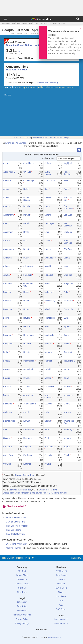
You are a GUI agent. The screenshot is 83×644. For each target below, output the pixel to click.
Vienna (67, 404)
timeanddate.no (61, 619)
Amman (7, 206)
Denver (27, 215)
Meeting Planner (13, 548)
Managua (49, 275)
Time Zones (61, 575)
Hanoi (26, 301)
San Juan (68, 215)
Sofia (66, 292)
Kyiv (46, 189)
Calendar (61, 579)
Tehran (67, 369)
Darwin (27, 206)
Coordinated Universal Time (20, 490)
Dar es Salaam (27, 199)
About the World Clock (16, 518)
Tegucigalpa (69, 361)
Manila (47, 284)
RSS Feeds (61, 609)
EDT (23, 76)
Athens (6, 266)
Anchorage (8, 232)
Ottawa (48, 421)
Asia (47, 138)
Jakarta (27, 387)
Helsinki (27, 326)
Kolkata (48, 163)
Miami (47, 309)
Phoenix (48, 455)
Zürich (67, 455)
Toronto (67, 387)
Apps (61, 605)
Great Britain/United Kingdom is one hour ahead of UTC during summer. (35, 493)
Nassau (48, 378)
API (61, 601)
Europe (66, 138)
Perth (47, 438)
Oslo (47, 412)
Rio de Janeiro (67, 173)
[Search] (78, 19)
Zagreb (67, 447)
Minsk (47, 326)
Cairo (6, 429)
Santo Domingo (68, 242)
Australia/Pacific (56, 138)
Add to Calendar (46, 87)
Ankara (6, 241)
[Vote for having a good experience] (29, 558)
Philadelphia (50, 447)
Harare (27, 309)
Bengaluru (8, 344)
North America (25, 138)
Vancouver (69, 395)
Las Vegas (49, 223)
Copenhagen (29, 180)
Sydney (67, 326)
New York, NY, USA (17, 70)
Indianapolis (29, 361)
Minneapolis (50, 318)
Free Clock (53, 23)
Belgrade (7, 335)
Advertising (22, 606)
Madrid (48, 266)
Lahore (48, 215)
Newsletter (22, 592)
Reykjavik (68, 163)
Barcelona (8, 309)
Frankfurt (28, 275)
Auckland (7, 284)
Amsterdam (8, 215)
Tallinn (67, 344)
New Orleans (48, 396)
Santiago (68, 232)
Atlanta (6, 275)
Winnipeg (68, 429)
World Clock (61, 571)
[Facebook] (32, 635)
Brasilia (7, 378)
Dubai (26, 249)
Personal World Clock (41, 23)
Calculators (61, 596)
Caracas (7, 464)
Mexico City (50, 301)
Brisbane (7, 387)
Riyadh (67, 180)
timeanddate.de (61, 623)
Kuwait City (50, 180)
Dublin (26, 258)
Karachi (27, 421)
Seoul (66, 266)
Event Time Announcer (16, 143)
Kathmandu (29, 429)
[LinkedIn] (41, 635)
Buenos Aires (9, 421)
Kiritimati (27, 464)
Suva (66, 318)
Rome (66, 189)
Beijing (6, 318)
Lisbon (47, 241)
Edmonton (28, 266)
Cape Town (8, 455)
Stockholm (69, 309)
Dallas (26, 189)
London (48, 249)
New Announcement (64, 87)
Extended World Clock (24, 23)
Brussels (7, 395)
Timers (61, 592)
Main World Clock (9, 23)
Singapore (68, 284)
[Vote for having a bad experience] (33, 558)
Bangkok (7, 301)
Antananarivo (9, 249)
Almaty (6, 198)
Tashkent (68, 352)
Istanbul (27, 378)
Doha (26, 241)
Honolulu (27, 344)
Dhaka (26, 232)
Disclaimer (22, 611)
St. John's (68, 301)
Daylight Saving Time (25, 475)
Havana (27, 318)
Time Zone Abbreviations (17, 526)
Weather (61, 584)
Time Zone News (14, 530)
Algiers (6, 189)
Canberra (7, 447)
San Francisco (68, 207)
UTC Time (62, 23)
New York (49, 404)
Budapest (7, 412)
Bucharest (8, 404)
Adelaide (7, 180)
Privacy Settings (22, 623)
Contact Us (76, 558)
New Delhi (49, 387)
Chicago (27, 172)
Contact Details (22, 584)
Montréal (48, 344)
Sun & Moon (61, 588)
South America (38, 138)
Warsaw (67, 412)
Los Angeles (50, 258)
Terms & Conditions (22, 615)
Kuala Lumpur (48, 173)
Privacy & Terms (54, 637)
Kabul (26, 412)
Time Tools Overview (15, 534)
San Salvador (68, 225)
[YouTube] (51, 635)
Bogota (6, 361)
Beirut (6, 326)
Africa (16, 138)
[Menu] (5, 19)
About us (22, 571)
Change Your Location (47, 83)
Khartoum (28, 438)
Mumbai (48, 361)
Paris (47, 429)
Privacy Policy (22, 619)
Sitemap (22, 588)
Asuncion (7, 258)
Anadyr (6, 223)
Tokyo (66, 378)
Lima (47, 232)
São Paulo (69, 249)
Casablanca (29, 163)
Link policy (22, 602)
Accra (6, 163)
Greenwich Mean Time (48, 490)
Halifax (27, 292)
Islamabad (28, 369)
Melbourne (49, 292)
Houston (27, 352)
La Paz (48, 198)
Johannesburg (30, 404)
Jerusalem (28, 395)
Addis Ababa (9, 172)
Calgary (7, 438)
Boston (6, 369)
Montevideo (50, 335)
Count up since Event (27, 87)
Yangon (67, 438)
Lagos (47, 206)
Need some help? (17, 506)
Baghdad (7, 292)
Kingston (27, 447)
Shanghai (68, 275)
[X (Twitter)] (37, 635)
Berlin (6, 352)
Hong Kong (29, 335)
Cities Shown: (49, 158)
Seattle (67, 258)
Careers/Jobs (22, 575)
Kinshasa (28, 455)
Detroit (26, 223)
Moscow (48, 352)
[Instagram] (46, 635)
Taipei (66, 335)
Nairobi (48, 369)
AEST (21, 51)
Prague (48, 464)
